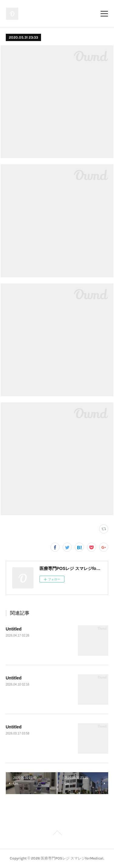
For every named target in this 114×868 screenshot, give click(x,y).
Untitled (14, 629)
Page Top (57, 834)
